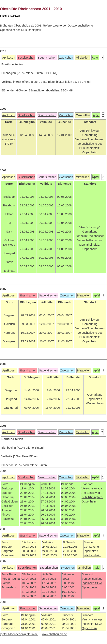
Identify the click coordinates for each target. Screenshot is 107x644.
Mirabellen (83, 58)
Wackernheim (92, 555)
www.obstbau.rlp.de (54, 634)
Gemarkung (91, 547)
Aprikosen (9, 58)
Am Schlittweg (91, 493)
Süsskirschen (26, 58)
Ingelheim (88, 583)
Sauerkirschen (47, 58)
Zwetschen (66, 58)
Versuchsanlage (92, 488)
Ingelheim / (91, 551)
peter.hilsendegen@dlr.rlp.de (19, 634)
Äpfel (95, 58)
